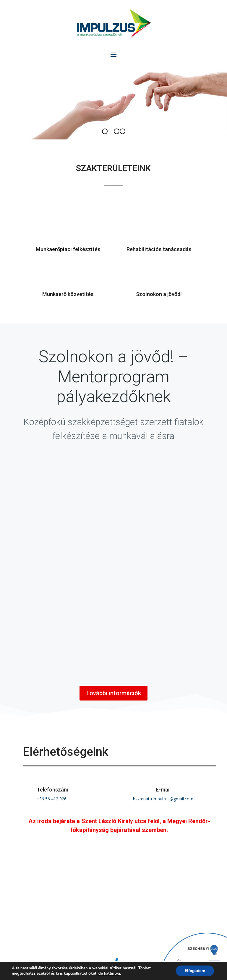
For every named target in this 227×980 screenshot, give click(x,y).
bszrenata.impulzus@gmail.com (163, 799)
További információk (113, 693)
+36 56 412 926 (52, 799)
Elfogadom (195, 971)
